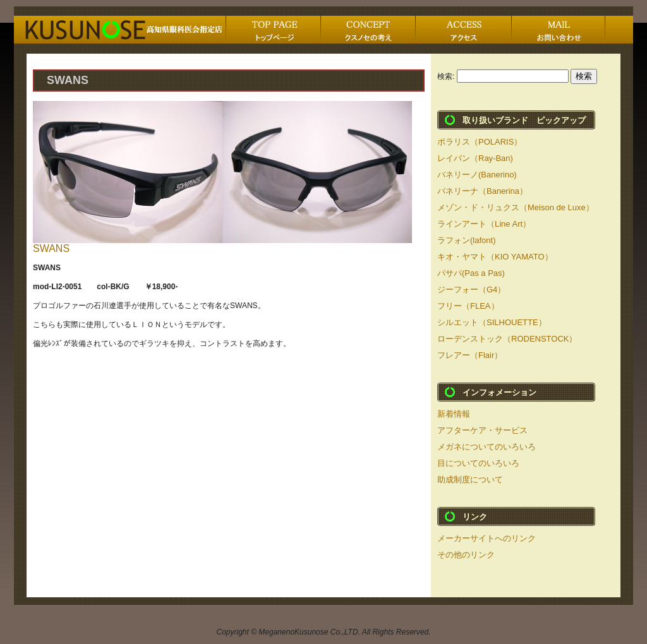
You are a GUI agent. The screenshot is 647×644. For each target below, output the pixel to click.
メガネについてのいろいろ (487, 447)
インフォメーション (499, 392)
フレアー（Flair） (470, 355)
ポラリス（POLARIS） (480, 142)
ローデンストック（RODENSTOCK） (507, 339)
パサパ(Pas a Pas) (471, 273)
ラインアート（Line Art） (484, 224)
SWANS (51, 248)
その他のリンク (466, 555)
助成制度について (470, 480)
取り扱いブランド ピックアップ (524, 120)
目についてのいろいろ (478, 463)
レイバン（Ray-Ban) (475, 158)
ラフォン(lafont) (466, 240)
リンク (475, 517)
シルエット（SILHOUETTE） (492, 322)
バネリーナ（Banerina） (482, 191)
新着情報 (454, 414)
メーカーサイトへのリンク (487, 538)
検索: (446, 76)
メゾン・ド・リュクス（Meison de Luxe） (516, 207)
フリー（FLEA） (468, 306)
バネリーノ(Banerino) (477, 175)
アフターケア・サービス (482, 430)
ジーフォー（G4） (471, 289)
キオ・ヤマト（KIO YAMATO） (495, 257)
